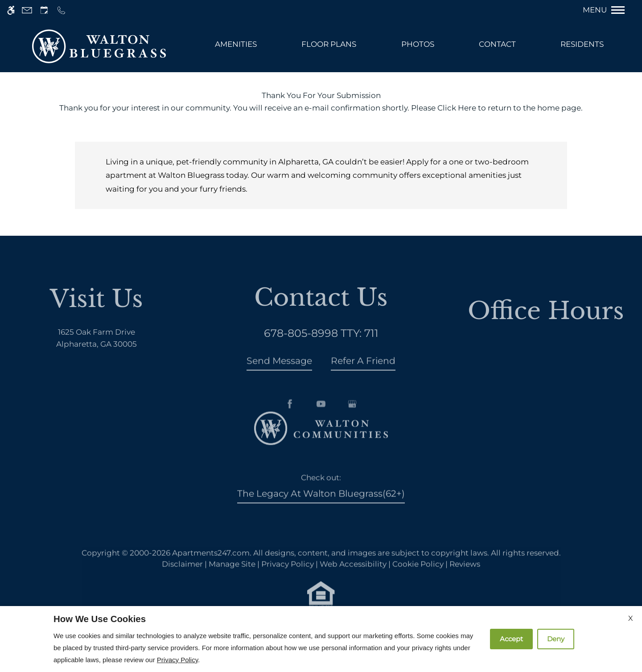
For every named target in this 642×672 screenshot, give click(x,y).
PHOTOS (418, 44)
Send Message (279, 373)
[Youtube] (321, 429)
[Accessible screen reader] (11, 10)
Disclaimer (182, 577)
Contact (497, 44)
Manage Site (232, 577)
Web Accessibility (353, 577)
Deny (556, 639)
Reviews (465, 577)
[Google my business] (352, 429)
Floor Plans (329, 44)
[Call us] (61, 10)
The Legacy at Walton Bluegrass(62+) (321, 506)
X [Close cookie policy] (631, 618)
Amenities (236, 44)
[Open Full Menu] (608, 10)
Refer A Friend (363, 373)
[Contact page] (27, 10)
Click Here (457, 108)
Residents (582, 44)
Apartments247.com (211, 565)
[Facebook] (290, 429)
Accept (511, 639)
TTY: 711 (321, 346)
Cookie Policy (418, 577)
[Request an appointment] (44, 10)
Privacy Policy (288, 577)
